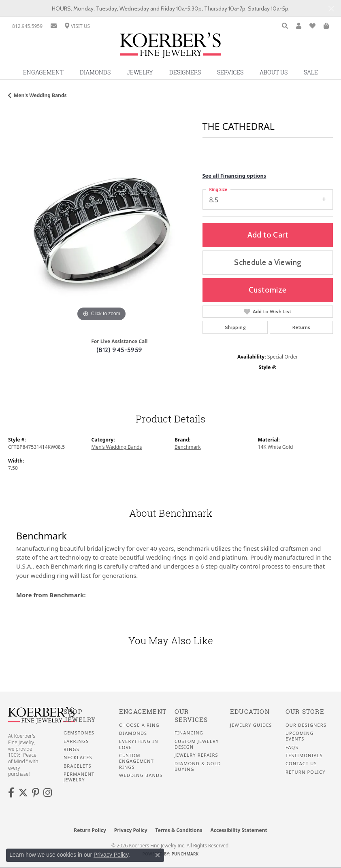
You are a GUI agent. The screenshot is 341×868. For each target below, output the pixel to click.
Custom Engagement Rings (136, 761)
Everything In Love (139, 744)
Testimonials (304, 756)
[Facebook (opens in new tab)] (11, 793)
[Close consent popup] (158, 855)
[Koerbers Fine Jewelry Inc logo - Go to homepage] (170, 48)
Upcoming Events (300, 736)
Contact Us (301, 764)
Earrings (76, 741)
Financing (189, 733)
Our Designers (306, 725)
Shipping (235, 327)
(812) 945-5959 (119, 350)
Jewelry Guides (251, 725)
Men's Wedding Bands (40, 95)
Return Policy (306, 772)
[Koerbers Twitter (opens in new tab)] (23, 793)
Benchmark (188, 447)
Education (250, 712)
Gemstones (79, 733)
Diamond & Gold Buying (198, 766)
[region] (101, 230)
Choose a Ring (139, 725)
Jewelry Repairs (196, 755)
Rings (71, 749)
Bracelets (78, 766)
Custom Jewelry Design (197, 744)
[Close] (331, 9)
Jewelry (140, 72)
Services (230, 72)
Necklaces (78, 758)
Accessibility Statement (239, 830)
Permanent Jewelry (79, 777)
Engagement (43, 72)
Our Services (191, 716)
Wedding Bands (141, 775)
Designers (185, 72)
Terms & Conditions (179, 830)
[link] (27, 26)
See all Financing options (234, 176)
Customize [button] (268, 290)
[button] (285, 26)
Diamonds (95, 72)
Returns (302, 327)
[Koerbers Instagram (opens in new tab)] (48, 793)
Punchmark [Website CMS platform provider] (185, 854)
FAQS (292, 747)
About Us (274, 72)
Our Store (305, 712)
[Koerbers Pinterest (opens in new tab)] (36, 793)
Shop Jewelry (80, 716)
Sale (311, 72)
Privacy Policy (131, 830)
